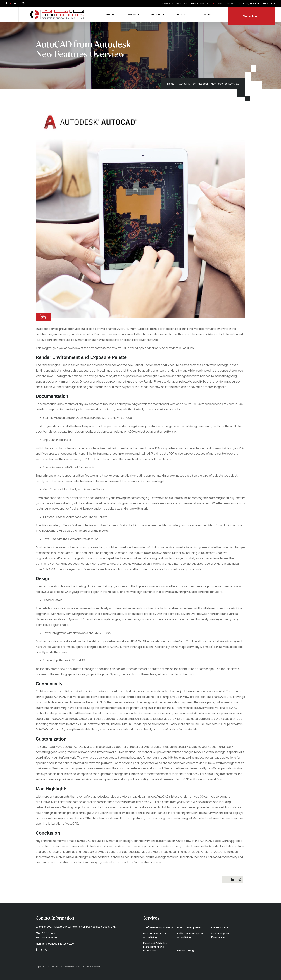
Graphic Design (186, 951)
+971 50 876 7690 (200, 3)
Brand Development (189, 928)
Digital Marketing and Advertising (156, 936)
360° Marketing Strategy (158, 928)
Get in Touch (252, 17)
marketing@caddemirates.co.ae (256, 3)
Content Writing (221, 928)
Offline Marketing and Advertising (190, 936)
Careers (207, 15)
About (134, 15)
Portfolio (182, 15)
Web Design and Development (221, 936)
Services (157, 15)
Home (112, 15)
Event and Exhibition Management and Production (155, 947)
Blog (43, 317)
